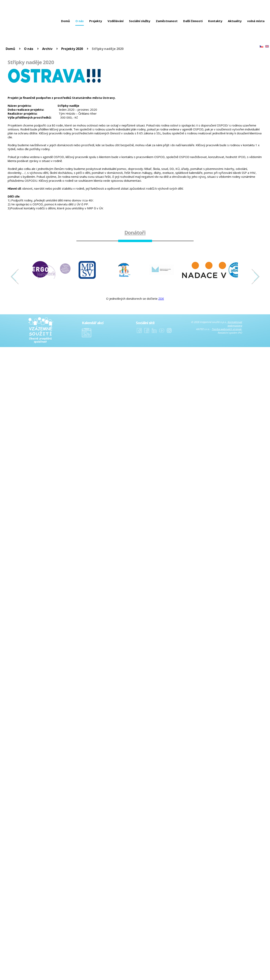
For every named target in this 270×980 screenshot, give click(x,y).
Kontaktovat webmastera (235, 324)
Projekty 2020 (72, 49)
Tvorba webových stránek (227, 329)
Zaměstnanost (167, 21)
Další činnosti (193, 21)
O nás (80, 21)
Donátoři (135, 232)
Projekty (96, 21)
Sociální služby (140, 21)
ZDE (161, 299)
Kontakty (215, 21)
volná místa (256, 21)
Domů (65, 21)
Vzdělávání (116, 21)
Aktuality (235, 21)
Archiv (47, 49)
